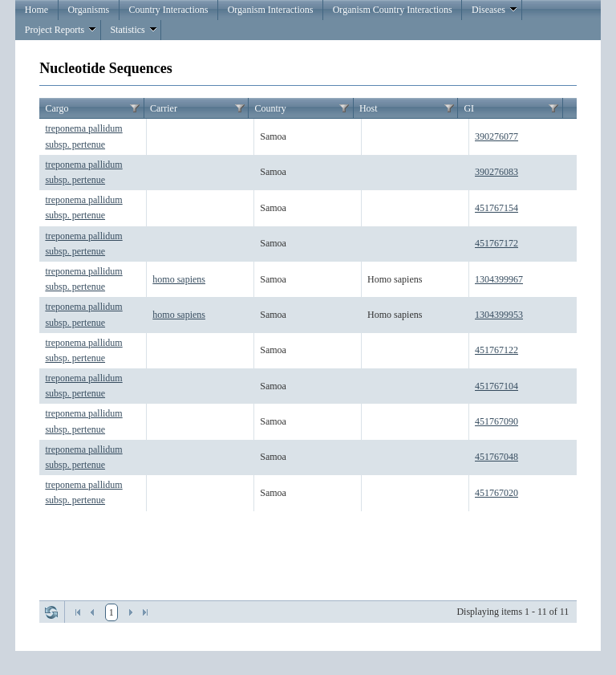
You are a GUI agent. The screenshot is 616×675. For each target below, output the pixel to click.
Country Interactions (168, 10)
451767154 (496, 208)
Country (270, 108)
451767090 (496, 421)
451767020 (496, 493)
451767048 (496, 457)
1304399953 (499, 315)
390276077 (496, 136)
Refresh (51, 612)
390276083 (496, 172)
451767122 (496, 350)
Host (369, 108)
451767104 (496, 386)
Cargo (57, 108)
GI (469, 108)
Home (36, 10)
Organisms (88, 10)
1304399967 (499, 279)
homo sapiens (179, 279)
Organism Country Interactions (393, 10)
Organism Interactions (271, 10)
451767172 (496, 243)
